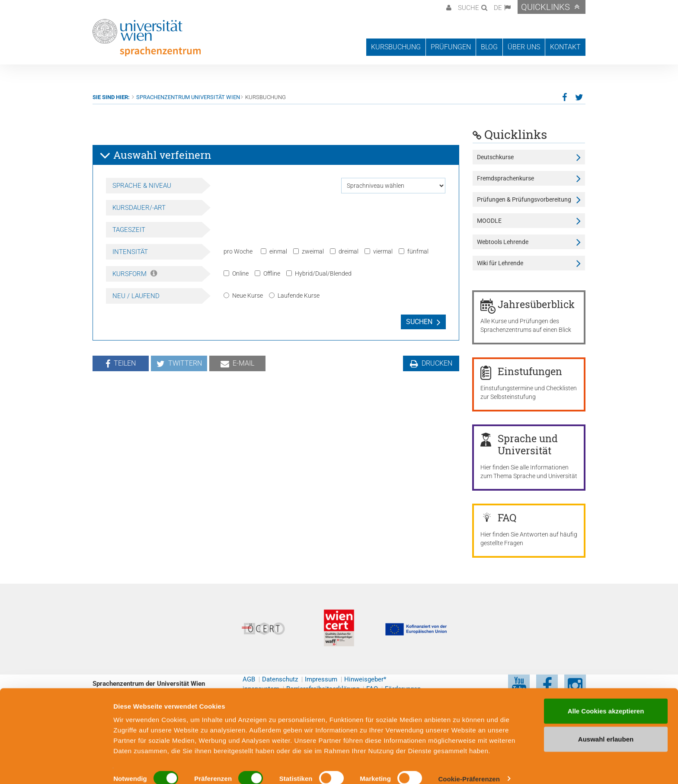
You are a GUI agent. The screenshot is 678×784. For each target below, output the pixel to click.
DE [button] (498, 8)
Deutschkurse (495, 157)
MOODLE (489, 221)
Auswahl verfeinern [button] (155, 155)
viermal (379, 251)
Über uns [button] (524, 47)
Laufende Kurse (294, 296)
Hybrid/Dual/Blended (319, 273)
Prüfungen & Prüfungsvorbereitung (524, 199)
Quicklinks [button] (545, 7)
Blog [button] (489, 47)
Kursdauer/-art (139, 208)
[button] (448, 7)
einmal (274, 251)
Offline (267, 273)
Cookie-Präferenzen (469, 767)
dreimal (344, 251)
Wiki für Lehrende (500, 263)
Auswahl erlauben (606, 728)
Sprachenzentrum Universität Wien (188, 97)
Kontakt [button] (565, 47)
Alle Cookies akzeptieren (606, 699)
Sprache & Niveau (142, 186)
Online (236, 273)
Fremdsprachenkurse (505, 178)
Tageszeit (129, 230)
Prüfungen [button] (451, 47)
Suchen (419, 322)
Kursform (135, 274)
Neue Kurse (243, 296)
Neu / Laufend (136, 296)
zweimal (309, 251)
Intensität (130, 252)
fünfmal (414, 251)
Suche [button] (469, 8)
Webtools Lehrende (503, 242)
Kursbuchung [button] (396, 47)
